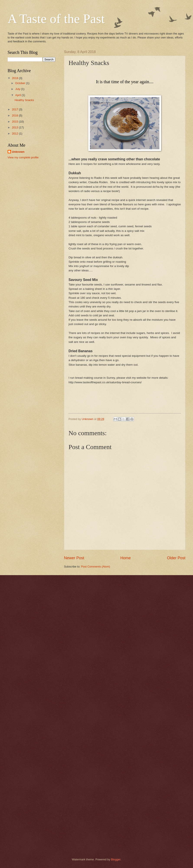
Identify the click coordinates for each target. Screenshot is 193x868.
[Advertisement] (31, 188)
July (18, 89)
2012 (15, 134)
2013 (15, 127)
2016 (15, 115)
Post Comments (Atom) (96, 567)
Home (126, 558)
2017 (15, 109)
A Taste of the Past (56, 19)
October (20, 83)
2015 (15, 122)
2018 (15, 78)
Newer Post (74, 558)
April (18, 95)
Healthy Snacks (24, 100)
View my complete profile (23, 157)
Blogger (116, 859)
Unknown (18, 152)
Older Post (176, 558)
